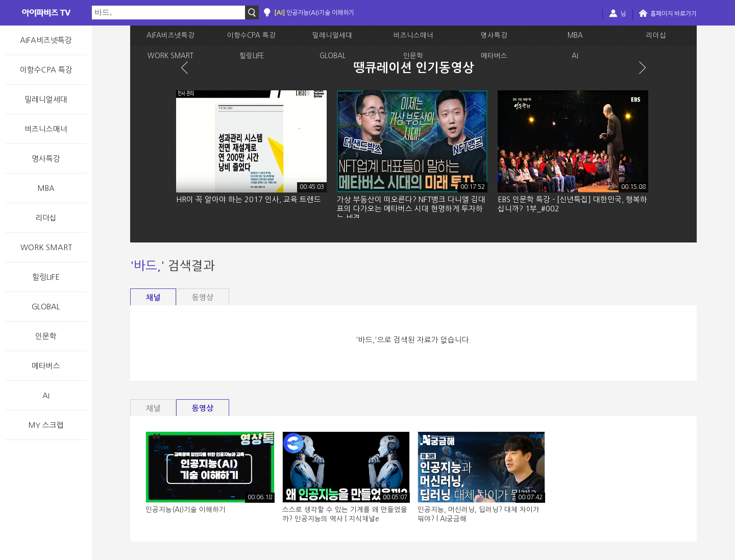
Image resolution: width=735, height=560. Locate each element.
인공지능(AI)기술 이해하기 (314, 13)
